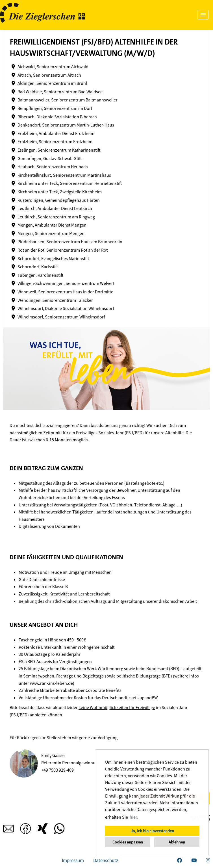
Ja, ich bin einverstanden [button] (152, 831)
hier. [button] (134, 817)
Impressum (73, 860)
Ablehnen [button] (177, 842)
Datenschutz (106, 860)
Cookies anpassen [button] (128, 842)
